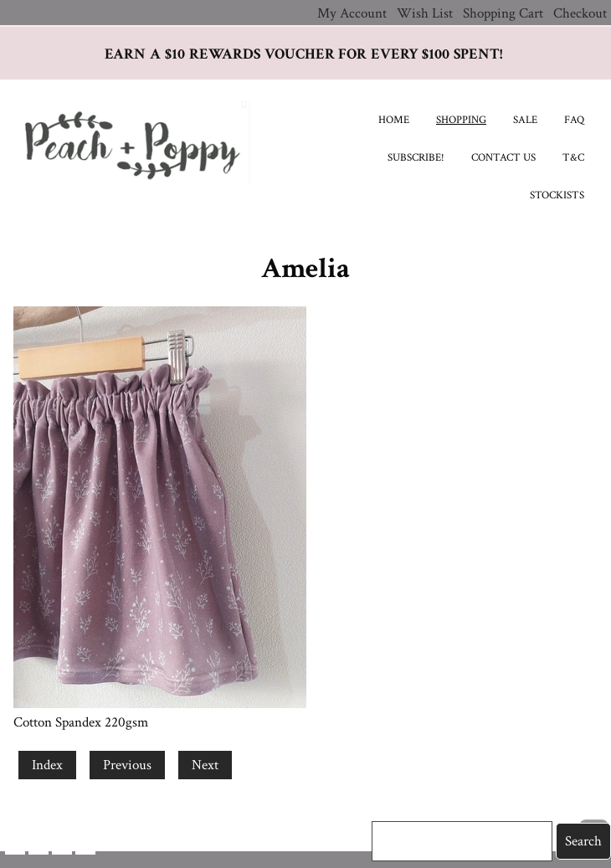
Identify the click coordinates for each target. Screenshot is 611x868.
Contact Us (503, 158)
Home (394, 120)
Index (47, 765)
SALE (525, 120)
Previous (127, 765)
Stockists (557, 195)
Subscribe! (416, 158)
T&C (573, 158)
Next (205, 765)
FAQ (574, 120)
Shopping (461, 120)
